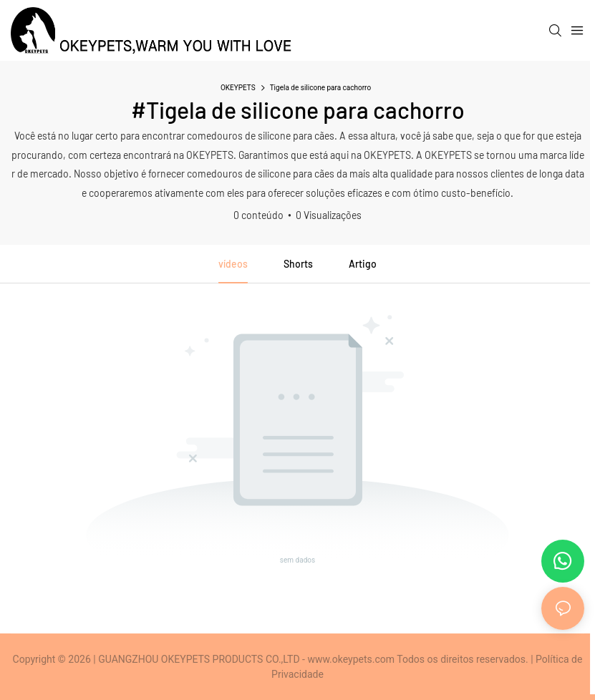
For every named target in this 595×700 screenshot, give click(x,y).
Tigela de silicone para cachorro (320, 88)
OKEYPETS (238, 88)
